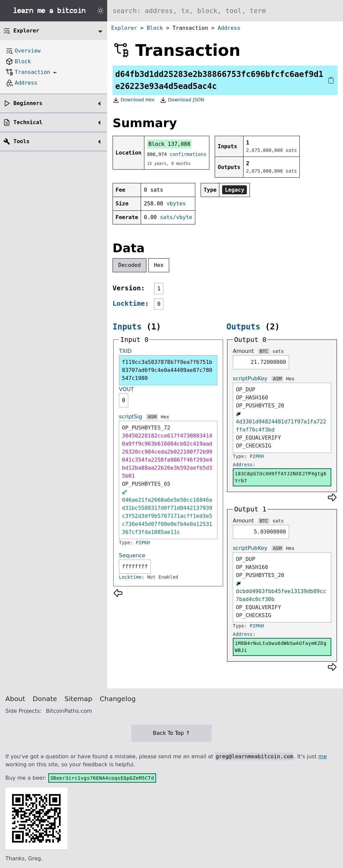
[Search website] (225, 11)
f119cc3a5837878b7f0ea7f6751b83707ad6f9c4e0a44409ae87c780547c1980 (167, 370)
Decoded (129, 265)
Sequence (132, 555)
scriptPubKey (250, 378)
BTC (264, 351)
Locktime (129, 303)
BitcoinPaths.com (69, 711)
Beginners (28, 103)
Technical (28, 122)
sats (278, 351)
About (15, 699)
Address (229, 28)
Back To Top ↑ (171, 733)
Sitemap (79, 699)
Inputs (127, 327)
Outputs (243, 327)
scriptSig (130, 417)
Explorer (124, 28)
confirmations (188, 154)
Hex (159, 265)
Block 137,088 (169, 144)
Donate (45, 699)
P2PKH (143, 543)
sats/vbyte (176, 217)
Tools (21, 141)
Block (155, 28)
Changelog (118, 699)
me (322, 756)
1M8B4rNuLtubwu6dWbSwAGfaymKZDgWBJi (281, 647)
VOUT (126, 389)
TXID (125, 351)
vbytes (176, 204)
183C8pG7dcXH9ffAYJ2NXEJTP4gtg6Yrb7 (281, 477)
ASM (152, 417)
